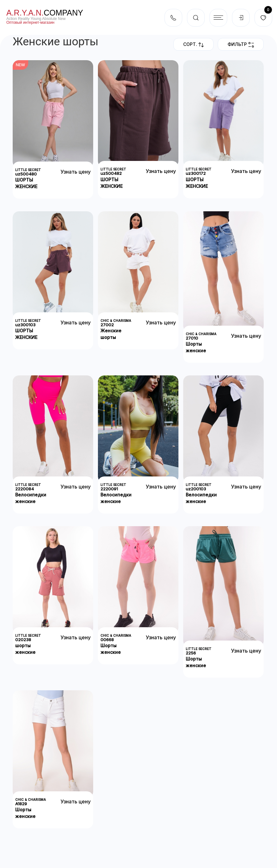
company (45, 13)
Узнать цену (76, 172)
